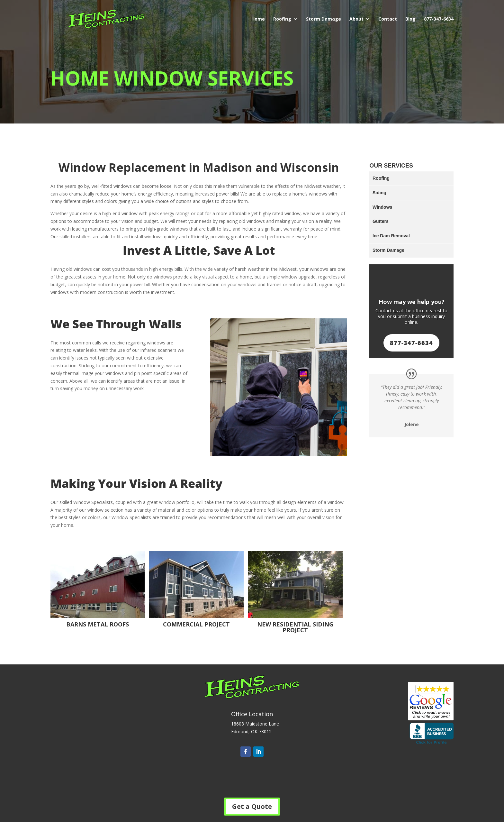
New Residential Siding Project (295, 627)
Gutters (381, 221)
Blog (410, 19)
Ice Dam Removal (391, 236)
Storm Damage (324, 19)
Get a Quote (252, 806)
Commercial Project (196, 624)
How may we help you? (412, 302)
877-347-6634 (439, 19)
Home (258, 19)
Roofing (282, 19)
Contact (388, 19)
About (356, 19)
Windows (382, 207)
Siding (379, 193)
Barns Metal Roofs (98, 624)
